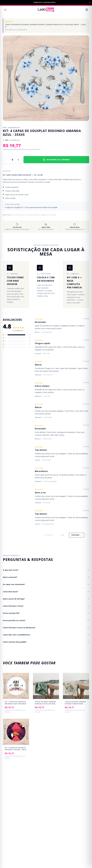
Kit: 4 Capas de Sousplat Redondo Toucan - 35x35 (16, 749)
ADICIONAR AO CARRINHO (56, 160)
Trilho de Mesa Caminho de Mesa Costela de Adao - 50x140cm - (46, 704)
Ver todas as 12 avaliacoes (16, 30)
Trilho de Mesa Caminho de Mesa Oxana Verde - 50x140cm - (75, 704)
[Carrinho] (87, 10)
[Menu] (5, 10)
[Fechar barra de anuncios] (90, 3)
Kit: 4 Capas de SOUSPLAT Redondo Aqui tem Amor (16, 703)
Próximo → (77, 535)
